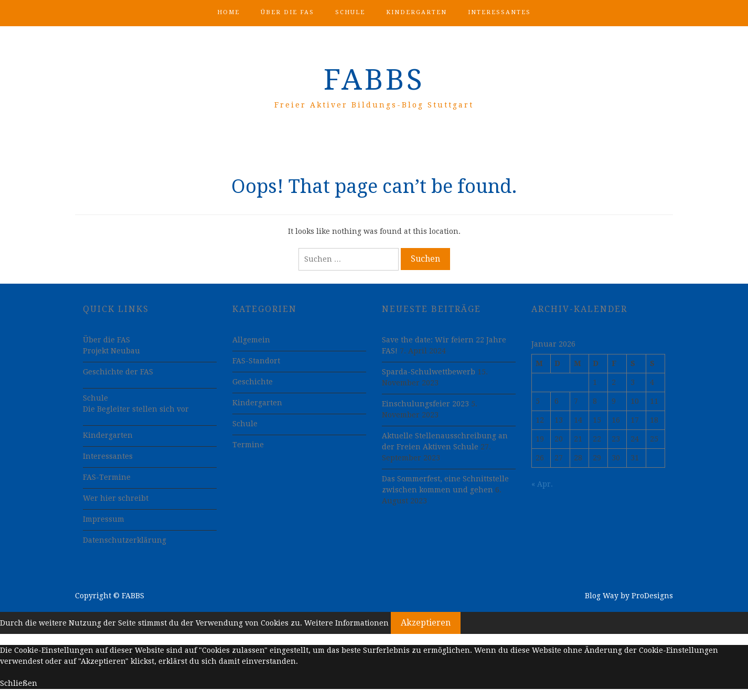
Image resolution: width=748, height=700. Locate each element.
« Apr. (542, 484)
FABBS (374, 80)
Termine (248, 445)
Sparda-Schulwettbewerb (429, 372)
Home (228, 12)
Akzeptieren (426, 623)
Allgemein (251, 340)
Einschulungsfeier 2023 (425, 404)
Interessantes (499, 12)
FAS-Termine (107, 477)
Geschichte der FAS (118, 372)
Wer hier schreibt (116, 498)
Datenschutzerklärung (125, 540)
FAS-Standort (256, 361)
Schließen (19, 683)
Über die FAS (287, 12)
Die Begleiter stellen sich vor (136, 409)
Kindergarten (416, 12)
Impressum (104, 519)
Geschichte (253, 382)
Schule (350, 12)
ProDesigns (652, 596)
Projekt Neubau (111, 351)
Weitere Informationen (346, 623)
